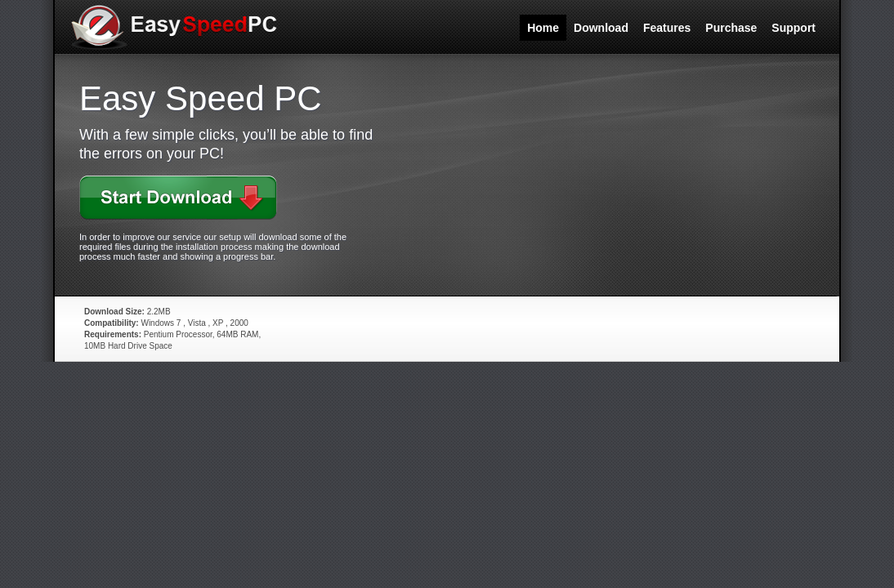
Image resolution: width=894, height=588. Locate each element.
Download (601, 28)
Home (543, 28)
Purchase (731, 28)
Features (667, 28)
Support (793, 28)
